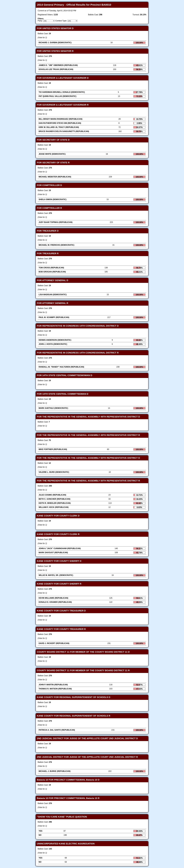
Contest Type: (61, 21)
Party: (40, 21)
